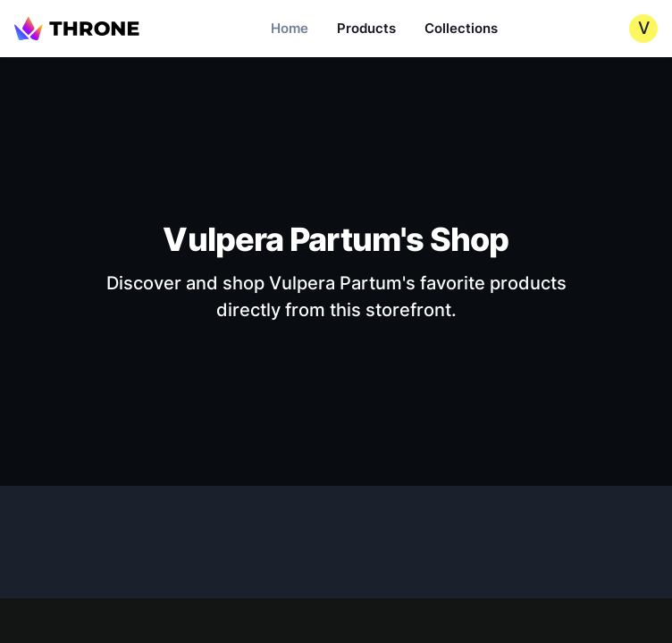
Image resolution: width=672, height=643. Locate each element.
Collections (461, 28)
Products (366, 28)
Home (290, 28)
